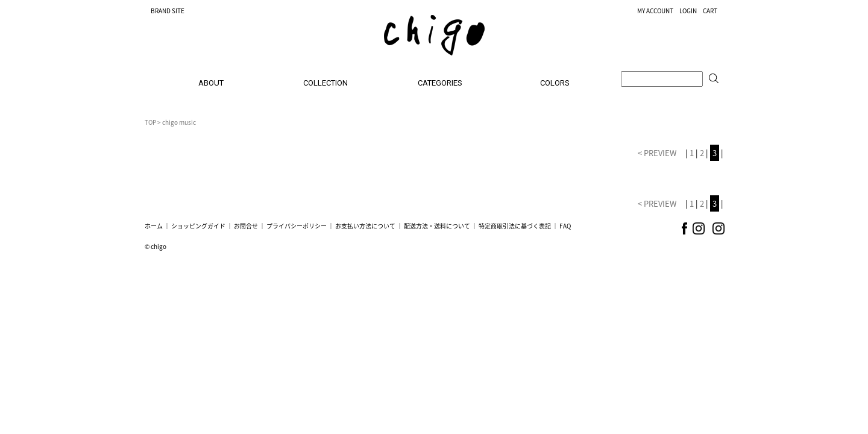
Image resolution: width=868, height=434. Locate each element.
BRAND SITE (168, 11)
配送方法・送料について (437, 226)
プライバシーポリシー (297, 226)
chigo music (179, 122)
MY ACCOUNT (655, 11)
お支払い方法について (365, 226)
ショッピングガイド (198, 226)
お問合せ (246, 226)
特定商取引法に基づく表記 (515, 226)
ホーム (154, 226)
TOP (150, 122)
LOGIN (688, 11)
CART (710, 11)
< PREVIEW (658, 153)
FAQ (565, 226)
